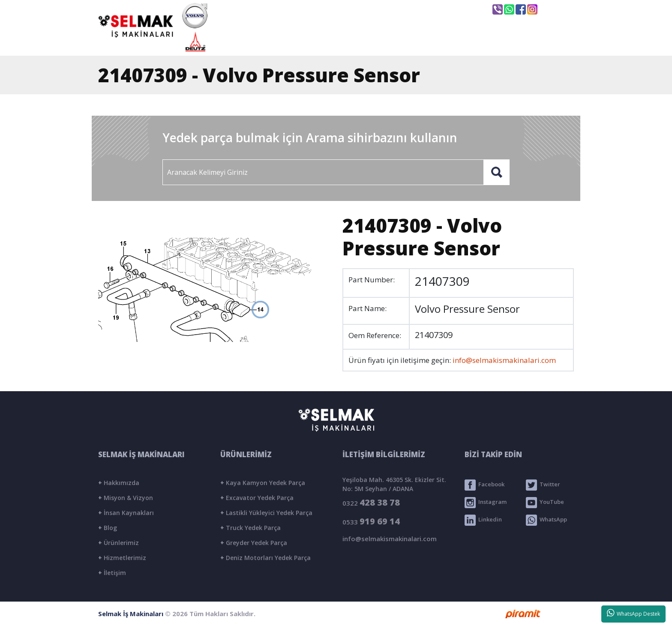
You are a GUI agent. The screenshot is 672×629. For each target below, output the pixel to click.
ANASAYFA (263, 42)
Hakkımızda (119, 483)
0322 (371, 502)
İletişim (112, 573)
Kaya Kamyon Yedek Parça (263, 483)
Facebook (484, 485)
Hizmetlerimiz (122, 558)
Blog (108, 528)
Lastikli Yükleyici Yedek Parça (266, 513)
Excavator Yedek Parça (257, 498)
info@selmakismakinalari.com (351, 9)
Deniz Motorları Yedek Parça (265, 558)
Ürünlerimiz (118, 543)
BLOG (473, 42)
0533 (371, 521)
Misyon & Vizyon (126, 498)
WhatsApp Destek (634, 613)
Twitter (543, 485)
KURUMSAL (338, 42)
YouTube (545, 503)
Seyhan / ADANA (447, 10)
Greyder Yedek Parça (254, 543)
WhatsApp (546, 520)
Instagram (486, 503)
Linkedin (483, 520)
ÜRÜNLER (410, 42)
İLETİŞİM (535, 42)
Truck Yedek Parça (250, 528)
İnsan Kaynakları (126, 513)
